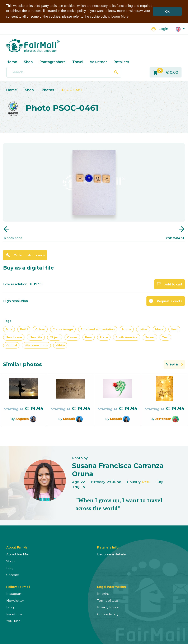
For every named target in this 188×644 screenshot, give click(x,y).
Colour (40, 329)
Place (104, 337)
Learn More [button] (120, 16)
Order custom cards (25, 255)
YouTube (13, 621)
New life (36, 337)
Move (159, 329)
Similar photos (22, 364)
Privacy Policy (108, 607)
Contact (13, 575)
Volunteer (98, 62)
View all (173, 364)
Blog (10, 607)
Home (12, 62)
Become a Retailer (112, 554)
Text (165, 337)
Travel (78, 62)
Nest (174, 329)
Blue (9, 329)
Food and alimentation (98, 329)
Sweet (150, 337)
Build (24, 329)
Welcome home (36, 345)
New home (14, 337)
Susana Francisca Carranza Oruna (118, 470)
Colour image (63, 329)
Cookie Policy (108, 614)
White (60, 345)
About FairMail (18, 554)
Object (55, 337)
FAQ (10, 568)
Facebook (14, 614)
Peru (89, 337)
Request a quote (165, 301)
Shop (28, 62)
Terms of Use (108, 601)
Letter (143, 329)
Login (163, 29)
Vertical (11, 345)
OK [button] (167, 12)
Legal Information (112, 587)
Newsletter (15, 601)
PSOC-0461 (72, 90)
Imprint (103, 594)
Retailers (121, 62)
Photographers (53, 62)
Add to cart (169, 284)
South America (126, 337)
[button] (180, 29)
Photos (48, 90)
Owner (72, 337)
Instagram (14, 594)
